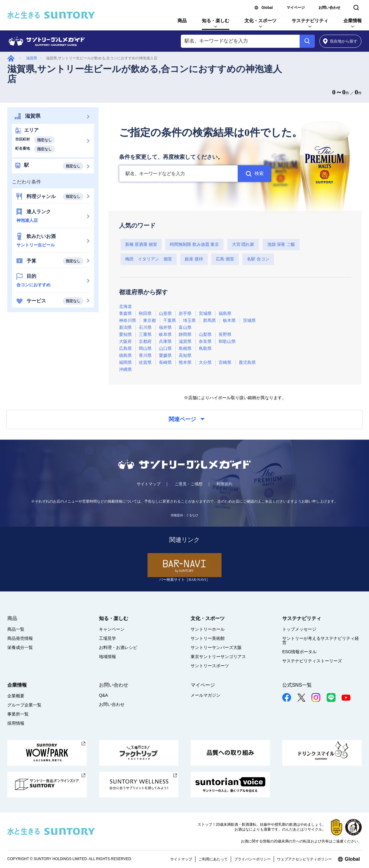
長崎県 (165, 363)
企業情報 (353, 21)
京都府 (145, 342)
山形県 (165, 314)
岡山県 (145, 349)
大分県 (205, 363)
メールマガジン (206, 695)
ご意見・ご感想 (189, 484)
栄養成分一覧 (20, 647)
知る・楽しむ (216, 21)
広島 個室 (225, 259)
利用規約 (224, 484)
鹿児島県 (247, 363)
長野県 (225, 335)
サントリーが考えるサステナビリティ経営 (321, 640)
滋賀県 (32, 58)
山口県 (165, 349)
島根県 (185, 349)
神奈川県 (128, 321)
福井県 (165, 328)
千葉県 (170, 321)
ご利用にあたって (213, 859)
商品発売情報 (20, 638)
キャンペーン (112, 629)
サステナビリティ (310, 21)
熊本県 (185, 363)
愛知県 (125, 335)
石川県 (145, 328)
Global (267, 8)
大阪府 (125, 342)
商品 (182, 21)
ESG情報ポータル (300, 652)
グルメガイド (11, 58)
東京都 (149, 321)
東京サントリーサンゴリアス (218, 657)
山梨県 (205, 335)
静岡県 (185, 335)
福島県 (225, 314)
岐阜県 (165, 335)
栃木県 (229, 321)
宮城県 (205, 314)
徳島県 (125, 356)
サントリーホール (208, 629)
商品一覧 (16, 629)
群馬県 (209, 321)
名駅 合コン (258, 259)
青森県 (125, 314)
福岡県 (125, 363)
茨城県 (249, 321)
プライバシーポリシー (252, 859)
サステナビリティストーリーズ (312, 661)
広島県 (125, 349)
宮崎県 (225, 363)
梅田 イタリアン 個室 (149, 259)
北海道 (125, 307)
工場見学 (107, 638)
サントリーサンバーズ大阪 (216, 647)
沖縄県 (125, 370)
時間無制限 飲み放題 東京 (194, 244)
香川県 (145, 356)
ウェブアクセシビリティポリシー (304, 859)
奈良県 (205, 342)
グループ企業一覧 (24, 705)
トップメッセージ (299, 629)
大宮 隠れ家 (243, 244)
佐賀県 (145, 363)
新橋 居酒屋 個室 (141, 244)
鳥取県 (205, 349)
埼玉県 (189, 321)
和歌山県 (227, 342)
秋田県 (145, 314)
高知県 (185, 356)
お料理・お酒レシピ (118, 647)
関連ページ (187, 419)
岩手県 (185, 314)
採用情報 (16, 723)
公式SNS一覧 (297, 685)
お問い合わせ (329, 8)
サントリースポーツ (210, 666)
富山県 (185, 328)
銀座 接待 (194, 259)
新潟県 (125, 328)
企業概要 (16, 696)
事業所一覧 (18, 714)
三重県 (145, 335)
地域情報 (107, 657)
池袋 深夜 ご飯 (281, 244)
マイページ (296, 8)
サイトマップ (149, 484)
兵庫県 (165, 342)
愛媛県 (165, 356)
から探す (340, 41)
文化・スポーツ (260, 21)
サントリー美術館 (208, 638)
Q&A (104, 695)
